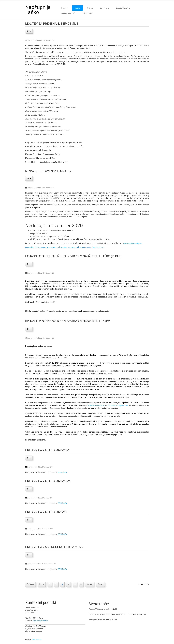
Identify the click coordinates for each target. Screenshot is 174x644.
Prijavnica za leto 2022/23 (46, 512)
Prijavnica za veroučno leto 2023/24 (54, 547)
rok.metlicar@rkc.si (96, 405)
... (76, 584)
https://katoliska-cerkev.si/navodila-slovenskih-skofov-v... (49, 289)
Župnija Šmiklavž (68, 13)
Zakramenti (105, 8)
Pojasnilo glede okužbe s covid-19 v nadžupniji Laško (68, 321)
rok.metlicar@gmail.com (118, 405)
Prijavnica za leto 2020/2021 (48, 450)
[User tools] (29, 31)
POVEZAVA (62, 472)
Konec (102, 584)
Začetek (30, 584)
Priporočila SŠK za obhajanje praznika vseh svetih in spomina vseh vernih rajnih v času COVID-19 (65, 247)
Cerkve (90, 8)
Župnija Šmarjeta (123, 8)
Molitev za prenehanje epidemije (52, 24)
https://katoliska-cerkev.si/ (132, 243)
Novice (77, 8)
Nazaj (42, 584)
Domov (64, 8)
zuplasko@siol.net (40, 621)
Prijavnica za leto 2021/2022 (48, 481)
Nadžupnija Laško (38, 10)
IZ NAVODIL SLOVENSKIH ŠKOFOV (48, 171)
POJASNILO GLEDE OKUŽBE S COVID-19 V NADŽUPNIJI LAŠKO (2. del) (73, 256)
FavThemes (37, 639)
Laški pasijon (87, 13)
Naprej (91, 584)
